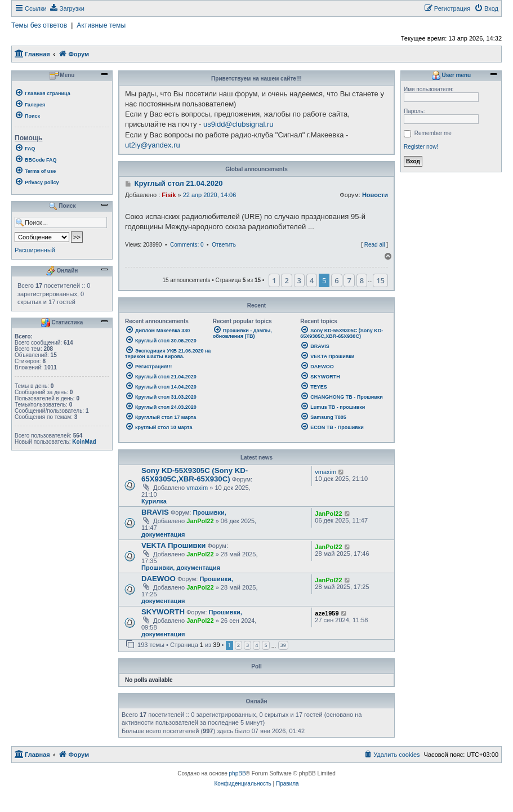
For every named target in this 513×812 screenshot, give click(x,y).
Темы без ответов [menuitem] (39, 25)
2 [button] (286, 280)
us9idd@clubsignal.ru (238, 124)
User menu (451, 75)
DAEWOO (159, 579)
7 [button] (349, 280)
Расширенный (35, 250)
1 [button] (274, 280)
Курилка (154, 501)
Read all (375, 245)
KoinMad (84, 442)
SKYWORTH (163, 612)
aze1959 (327, 613)
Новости (375, 195)
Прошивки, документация (181, 568)
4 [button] (312, 280)
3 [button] (299, 280)
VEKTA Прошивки (173, 545)
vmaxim (197, 488)
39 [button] (283, 645)
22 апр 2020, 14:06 (210, 195)
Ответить (224, 245)
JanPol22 (200, 521)
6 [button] (336, 280)
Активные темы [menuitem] (101, 25)
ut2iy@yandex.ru (153, 145)
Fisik (169, 195)
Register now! (421, 147)
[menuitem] (67, 8)
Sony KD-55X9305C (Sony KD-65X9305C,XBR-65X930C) (195, 475)
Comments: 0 (187, 245)
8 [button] (362, 280)
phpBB (238, 773)
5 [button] (266, 645)
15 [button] (380, 280)
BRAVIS (155, 512)
